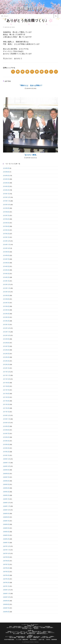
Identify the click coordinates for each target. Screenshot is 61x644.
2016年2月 (6, 190)
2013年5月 (6, 310)
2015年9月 (6, 208)
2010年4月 (6, 444)
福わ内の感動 (13, 638)
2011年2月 (6, 408)
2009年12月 (7, 459)
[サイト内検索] (56, 16)
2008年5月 (6, 528)
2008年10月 (7, 510)
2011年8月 (6, 386)
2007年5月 (6, 572)
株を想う (36, 629)
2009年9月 (6, 470)
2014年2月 (6, 277)
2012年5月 (6, 354)
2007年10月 (7, 553)
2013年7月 (6, 303)
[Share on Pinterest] (23, 72)
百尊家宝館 (36, 638)
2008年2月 (6, 539)
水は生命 (20, 633)
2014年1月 (6, 281)
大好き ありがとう (10, 633)
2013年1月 (6, 324)
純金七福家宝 (21, 638)
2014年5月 (6, 266)
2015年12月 (7, 197)
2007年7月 (6, 564)
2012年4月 (6, 357)
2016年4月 (6, 183)
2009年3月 (6, 492)
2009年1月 (6, 499)
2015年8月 (6, 212)
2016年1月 (6, 194)
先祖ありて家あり (47, 632)
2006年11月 (7, 593)
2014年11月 (7, 244)
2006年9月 (6, 601)
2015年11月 (7, 201)
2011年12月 (7, 372)
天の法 (25, 633)
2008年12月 (7, 503)
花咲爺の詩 (31, 631)
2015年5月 (6, 223)
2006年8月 (6, 604)
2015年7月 (6, 215)
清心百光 (29, 638)
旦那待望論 (47, 627)
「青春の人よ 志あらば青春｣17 (30, 85)
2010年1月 (6, 455)
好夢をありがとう (38, 627)
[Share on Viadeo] (51, 72)
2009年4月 (6, 488)
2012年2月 (6, 364)
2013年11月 (7, 288)
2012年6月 (6, 350)
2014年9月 (6, 252)
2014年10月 (7, 248)
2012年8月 (6, 343)
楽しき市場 (16, 634)
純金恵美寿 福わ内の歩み (33, 637)
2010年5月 (6, 441)
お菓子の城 (41, 640)
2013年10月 (7, 292)
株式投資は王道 (31, 634)
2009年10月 (7, 466)
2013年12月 (7, 284)
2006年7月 (6, 608)
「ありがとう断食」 (30, 155)
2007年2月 (6, 582)
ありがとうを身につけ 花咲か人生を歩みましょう (19, 628)
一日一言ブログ (34, 625)
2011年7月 (6, 390)
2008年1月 (6, 543)
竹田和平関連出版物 (9, 640)
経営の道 (23, 634)
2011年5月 (6, 397)
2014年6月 (6, 263)
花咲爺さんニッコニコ (13, 632)
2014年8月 (6, 255)
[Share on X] (13, 72)
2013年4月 (6, 314)
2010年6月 (6, 437)
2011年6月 (6, 394)
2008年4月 (6, 532)
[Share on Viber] (32, 72)
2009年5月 (6, 484)
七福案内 (52, 637)
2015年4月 (6, 226)
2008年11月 (7, 506)
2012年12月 (7, 328)
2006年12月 (7, 590)
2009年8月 (6, 474)
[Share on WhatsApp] (56, 72)
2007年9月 (6, 557)
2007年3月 (6, 579)
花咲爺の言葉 (30, 626)
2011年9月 (6, 383)
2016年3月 (6, 186)
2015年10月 (7, 205)
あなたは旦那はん (42, 633)
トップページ (25, 625)
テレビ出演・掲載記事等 (22, 640)
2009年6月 (6, 481)
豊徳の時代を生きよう (42, 634)
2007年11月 (7, 550)
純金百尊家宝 (33, 640)
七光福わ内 (45, 637)
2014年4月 (6, 270)
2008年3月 (6, 535)
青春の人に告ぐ (28, 627)
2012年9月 (6, 339)
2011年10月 (7, 379)
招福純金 (30, 636)
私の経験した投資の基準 (47, 628)
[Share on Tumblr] (46, 72)
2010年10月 (7, 423)
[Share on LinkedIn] (27, 72)
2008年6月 (6, 524)
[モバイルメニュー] (5, 16)
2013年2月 (6, 321)
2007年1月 (6, 586)
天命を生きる (32, 633)
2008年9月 (6, 513)
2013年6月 (6, 306)
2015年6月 (6, 219)
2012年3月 (6, 361)
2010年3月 (6, 448)
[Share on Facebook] (18, 72)
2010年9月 (6, 426)
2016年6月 (6, 175)
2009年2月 (6, 495)
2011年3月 (6, 404)
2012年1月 (6, 368)
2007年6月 (6, 568)
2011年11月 (7, 375)
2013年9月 (6, 295)
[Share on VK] (37, 72)
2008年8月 (6, 517)
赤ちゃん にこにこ (25, 632)
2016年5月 (6, 179)
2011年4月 (6, 401)
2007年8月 (6, 561)
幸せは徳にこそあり (27, 629)
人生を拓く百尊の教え (46, 638)
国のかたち (51, 633)
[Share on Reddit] (42, 72)
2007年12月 (7, 546)
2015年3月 (6, 230)
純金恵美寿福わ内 (21, 637)
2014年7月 (6, 259)
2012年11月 (7, 332)
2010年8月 (6, 430)
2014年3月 (6, 274)
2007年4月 (6, 575)
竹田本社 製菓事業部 (51, 640)
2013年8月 (6, 299)
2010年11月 (7, 419)
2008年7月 (6, 521)
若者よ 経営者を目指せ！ (16, 627)
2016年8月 (6, 172)
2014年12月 (7, 241)
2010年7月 (6, 433)
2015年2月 (6, 234)
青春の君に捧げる (37, 632)
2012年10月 (7, 335)
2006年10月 (7, 597)
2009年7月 (6, 477)
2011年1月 (6, 412)
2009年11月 (7, 463)
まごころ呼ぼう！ (10, 637)
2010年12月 (7, 415)
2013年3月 (6, 317)
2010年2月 (6, 452)
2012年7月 (6, 346)
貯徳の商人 (36, 628)
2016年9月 (6, 168)
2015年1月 (6, 237)
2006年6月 (6, 612)
